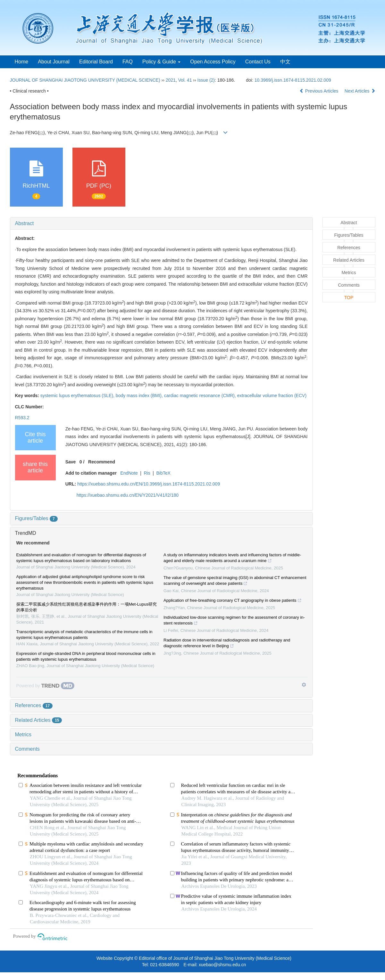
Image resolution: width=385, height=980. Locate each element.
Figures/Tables (36, 518)
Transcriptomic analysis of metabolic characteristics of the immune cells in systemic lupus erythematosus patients (84, 635)
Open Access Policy (213, 62)
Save (71, 462)
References (34, 705)
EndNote (129, 473)
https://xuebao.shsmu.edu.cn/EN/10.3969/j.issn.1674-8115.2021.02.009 (149, 484)
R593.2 (22, 418)
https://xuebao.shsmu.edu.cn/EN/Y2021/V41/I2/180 (128, 495)
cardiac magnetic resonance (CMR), (201, 396)
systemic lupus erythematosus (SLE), (78, 396)
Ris (147, 473)
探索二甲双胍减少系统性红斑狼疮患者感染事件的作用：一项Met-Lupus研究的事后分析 (87, 607)
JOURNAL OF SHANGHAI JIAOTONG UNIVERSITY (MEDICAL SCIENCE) (85, 80)
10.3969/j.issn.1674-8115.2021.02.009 (293, 80)
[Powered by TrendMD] (46, 686)
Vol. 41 (185, 80)
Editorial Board (96, 62)
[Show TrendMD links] (304, 685)
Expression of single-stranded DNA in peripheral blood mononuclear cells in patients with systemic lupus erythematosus (86, 656)
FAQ (128, 62)
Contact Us (258, 62)
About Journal (54, 62)
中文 (285, 62)
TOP (349, 298)
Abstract (25, 223)
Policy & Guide (161, 62)
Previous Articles (319, 91)
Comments (27, 749)
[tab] (161, 224)
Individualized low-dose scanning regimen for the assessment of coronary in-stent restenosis (234, 621)
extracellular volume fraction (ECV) (272, 396)
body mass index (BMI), (140, 396)
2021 (171, 80)
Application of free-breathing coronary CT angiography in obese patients (233, 601)
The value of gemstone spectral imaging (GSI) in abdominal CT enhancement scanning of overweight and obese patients (235, 581)
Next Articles (360, 91)
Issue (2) (206, 80)
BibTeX (163, 473)
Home (22, 62)
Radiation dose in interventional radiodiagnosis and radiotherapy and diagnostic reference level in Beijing (227, 644)
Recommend (102, 462)
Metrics (23, 735)
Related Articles (39, 720)
